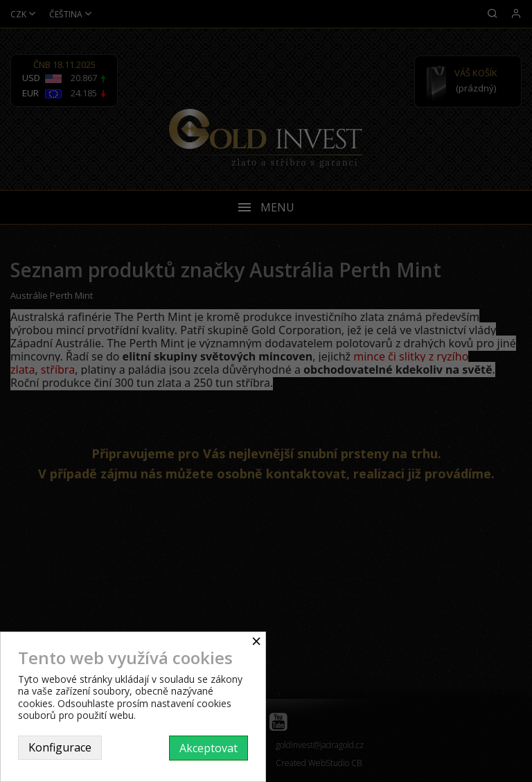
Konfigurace (60, 747)
